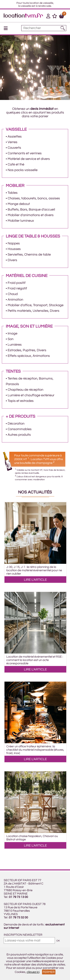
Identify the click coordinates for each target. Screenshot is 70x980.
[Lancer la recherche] (63, 28)
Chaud (13, 294)
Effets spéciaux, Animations (29, 356)
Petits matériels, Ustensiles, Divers (34, 311)
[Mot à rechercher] (44, 28)
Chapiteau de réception (25, 390)
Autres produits (19, 435)
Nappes (14, 243)
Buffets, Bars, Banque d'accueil (31, 209)
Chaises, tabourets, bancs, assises (34, 198)
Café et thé (16, 164)
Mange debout (19, 204)
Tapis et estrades (21, 401)
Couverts (14, 148)
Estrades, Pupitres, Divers (27, 350)
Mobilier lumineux (21, 221)
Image (13, 333)
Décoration (16, 424)
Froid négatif (17, 288)
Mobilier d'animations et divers (31, 215)
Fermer (49, 972)
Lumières (15, 345)
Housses (14, 249)
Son (11, 339)
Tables (13, 193)
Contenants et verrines (25, 153)
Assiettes (15, 137)
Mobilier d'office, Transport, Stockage (36, 305)
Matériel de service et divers (29, 159)
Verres (13, 142)
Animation (15, 300)
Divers (12, 260)
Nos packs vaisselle (23, 170)
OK (58, 941)
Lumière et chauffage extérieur (31, 395)
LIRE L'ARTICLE (35, 580)
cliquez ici (33, 972)
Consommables (20, 429)
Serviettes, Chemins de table (29, 255)
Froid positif (17, 283)
